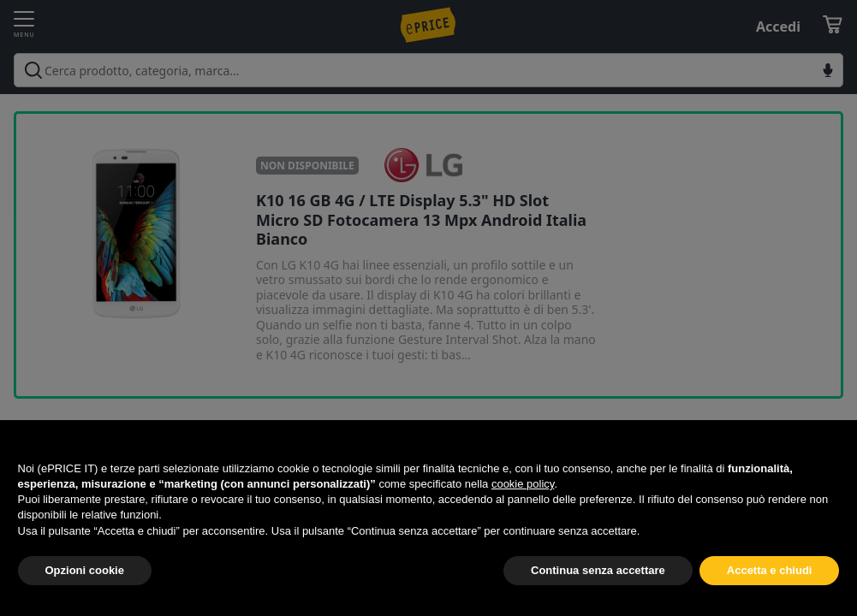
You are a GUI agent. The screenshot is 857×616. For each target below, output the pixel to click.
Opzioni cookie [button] (85, 570)
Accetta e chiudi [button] (770, 570)
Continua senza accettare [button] (598, 570)
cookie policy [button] (523, 484)
